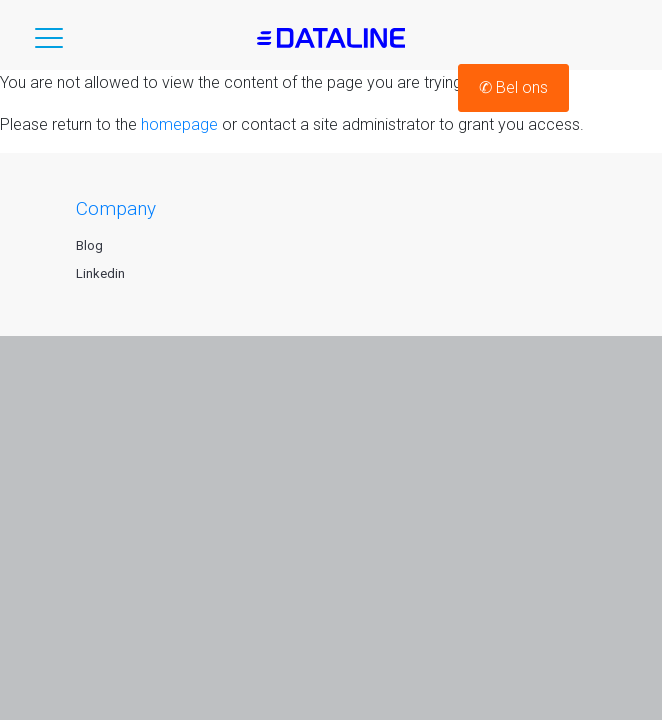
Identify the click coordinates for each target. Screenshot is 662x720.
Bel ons (513, 87)
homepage (179, 124)
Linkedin (100, 273)
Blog (89, 245)
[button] (49, 42)
